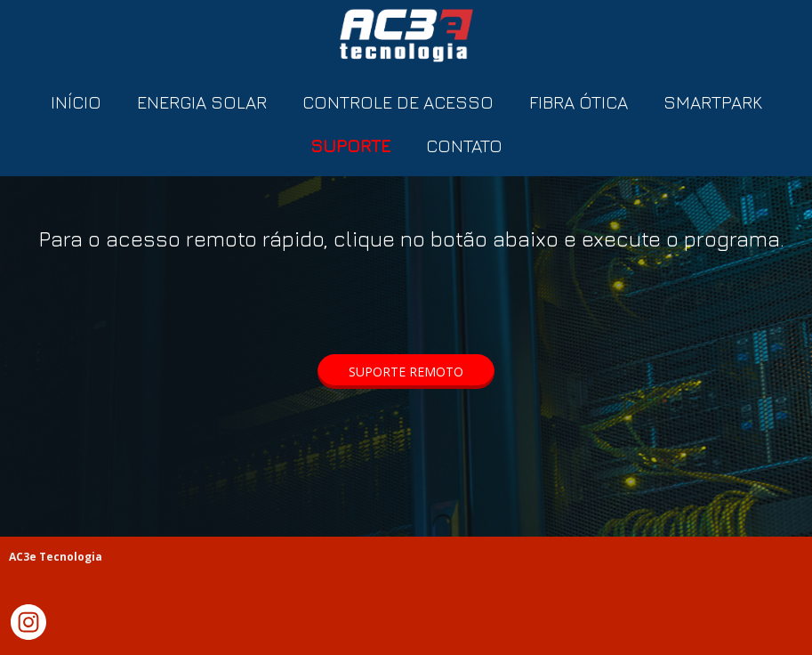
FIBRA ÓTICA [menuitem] (579, 102)
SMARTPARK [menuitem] (713, 102)
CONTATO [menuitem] (464, 146)
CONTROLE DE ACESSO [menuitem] (398, 102)
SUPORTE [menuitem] (350, 146)
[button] (406, 372)
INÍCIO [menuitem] (76, 102)
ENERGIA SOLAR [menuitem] (202, 102)
